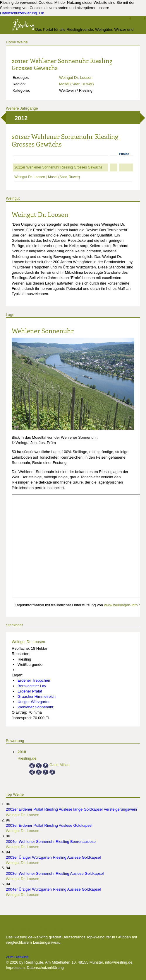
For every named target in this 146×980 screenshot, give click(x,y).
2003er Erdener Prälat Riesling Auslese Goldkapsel (49, 825)
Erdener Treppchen (34, 680)
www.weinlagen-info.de (124, 605)
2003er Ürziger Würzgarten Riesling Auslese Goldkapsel (53, 857)
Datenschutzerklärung (18, 13)
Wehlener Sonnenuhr (43, 331)
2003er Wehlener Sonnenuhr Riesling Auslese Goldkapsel (55, 873)
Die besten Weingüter (37, 928)
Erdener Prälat (30, 691)
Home (11, 42)
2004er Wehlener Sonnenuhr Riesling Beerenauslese (51, 842)
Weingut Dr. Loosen (76, 78)
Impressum (15, 968)
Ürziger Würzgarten (34, 702)
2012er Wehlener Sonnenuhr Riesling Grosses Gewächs (58, 167)
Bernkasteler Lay (32, 686)
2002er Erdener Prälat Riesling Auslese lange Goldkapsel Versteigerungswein (71, 809)
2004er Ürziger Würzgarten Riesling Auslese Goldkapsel (53, 889)
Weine (22, 42)
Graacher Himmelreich (37, 696)
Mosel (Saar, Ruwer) (76, 84)
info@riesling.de (119, 962)
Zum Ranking (17, 957)
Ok (42, 13)
